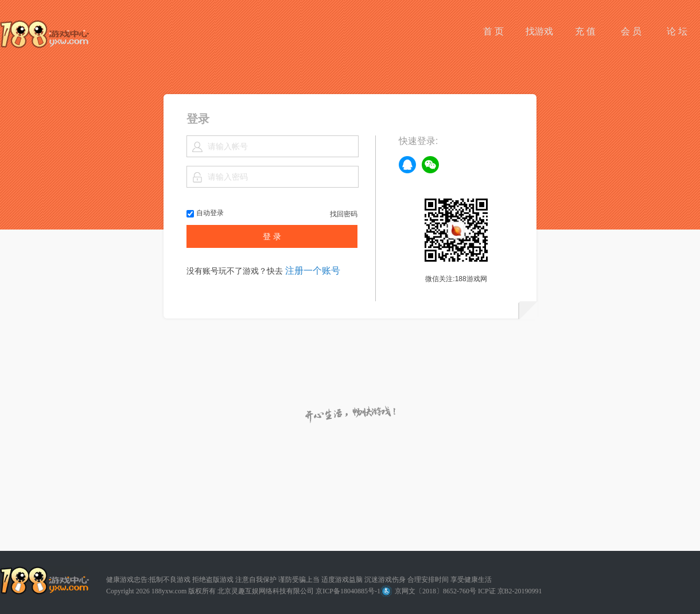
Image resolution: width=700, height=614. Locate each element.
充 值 (585, 31)
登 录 (272, 236)
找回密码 (344, 214)
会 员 (631, 31)
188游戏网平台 (44, 34)
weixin (430, 165)
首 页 (493, 31)
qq (407, 165)
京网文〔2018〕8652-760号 (428, 591)
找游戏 (539, 31)
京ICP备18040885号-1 (348, 591)
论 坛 (677, 31)
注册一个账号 (313, 271)
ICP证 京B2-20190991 (510, 591)
